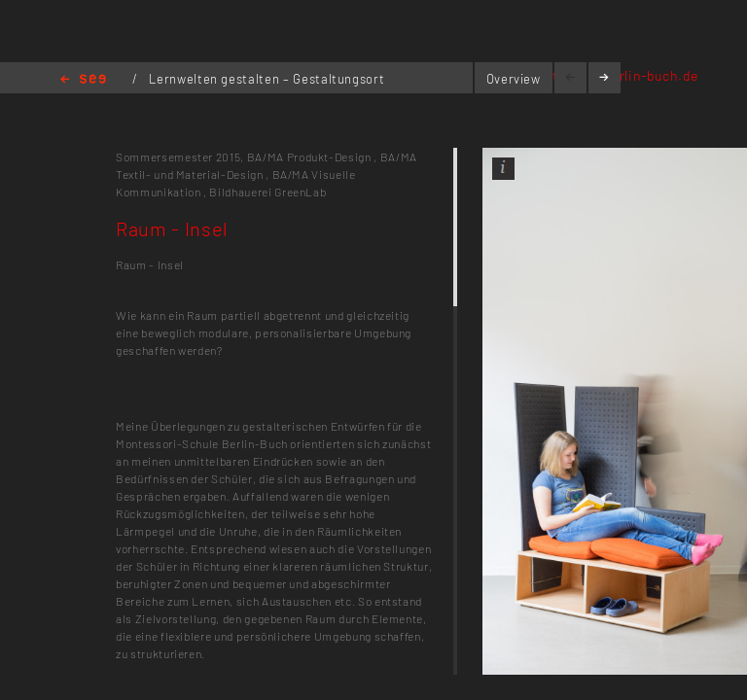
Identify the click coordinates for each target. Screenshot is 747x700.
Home (83, 80)
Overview (514, 79)
